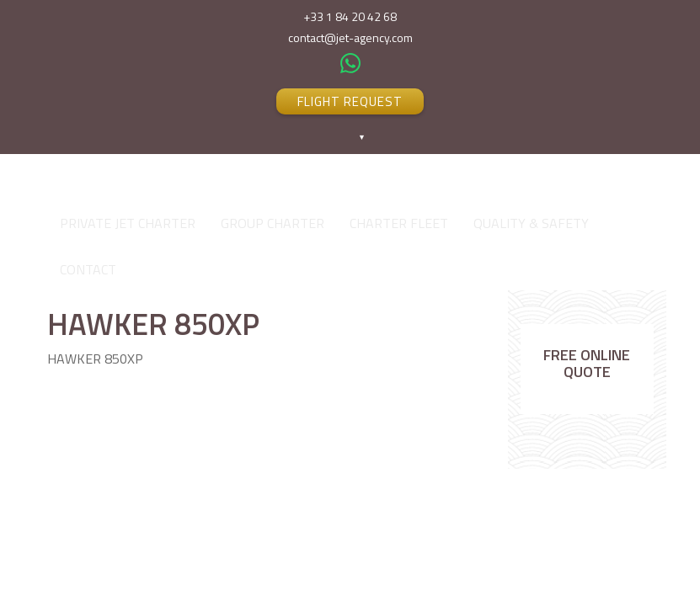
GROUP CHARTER (273, 223)
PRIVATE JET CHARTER (128, 223)
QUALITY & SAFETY (531, 223)
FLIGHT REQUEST (350, 101)
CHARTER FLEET (399, 223)
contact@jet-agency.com (350, 38)
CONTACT (88, 269)
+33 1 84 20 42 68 (350, 17)
